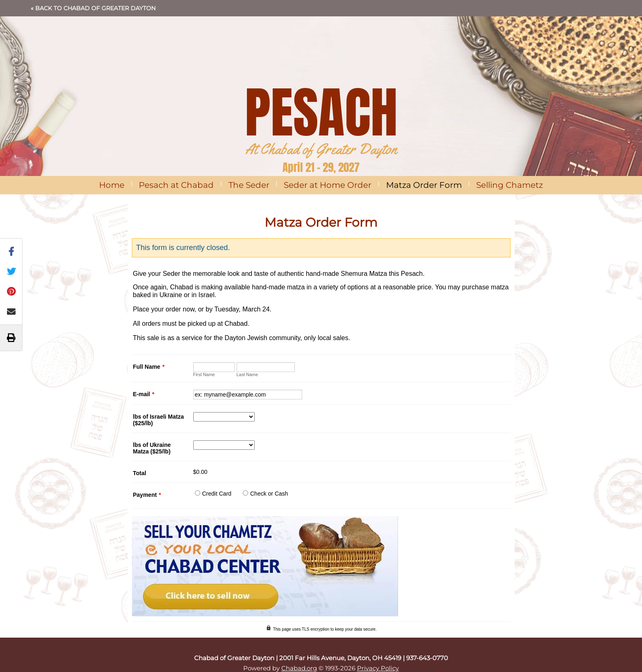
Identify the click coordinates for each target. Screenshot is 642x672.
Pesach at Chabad (176, 185)
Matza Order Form (424, 185)
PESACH (321, 112)
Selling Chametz (510, 185)
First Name (204, 374)
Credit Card (217, 494)
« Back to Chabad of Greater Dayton (93, 8)
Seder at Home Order (328, 185)
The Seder (249, 185)
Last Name (248, 374)
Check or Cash (269, 494)
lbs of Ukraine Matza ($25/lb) (152, 448)
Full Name (149, 367)
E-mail (144, 394)
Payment (147, 495)
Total (140, 473)
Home (112, 185)
